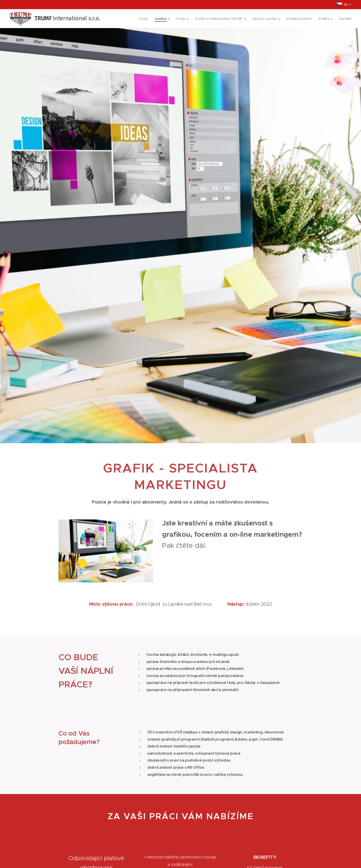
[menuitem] (140, 19)
